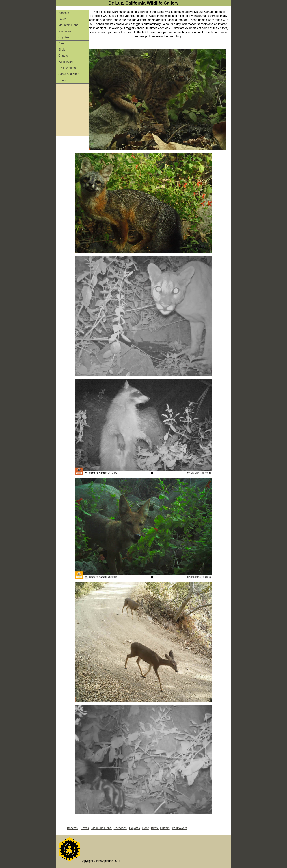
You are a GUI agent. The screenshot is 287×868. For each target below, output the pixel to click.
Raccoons (65, 31)
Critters (63, 56)
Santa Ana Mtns (69, 74)
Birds (62, 50)
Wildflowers (66, 62)
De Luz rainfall (68, 68)
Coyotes (64, 37)
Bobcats (64, 13)
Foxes (62, 19)
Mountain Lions (68, 25)
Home (62, 80)
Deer (62, 43)
